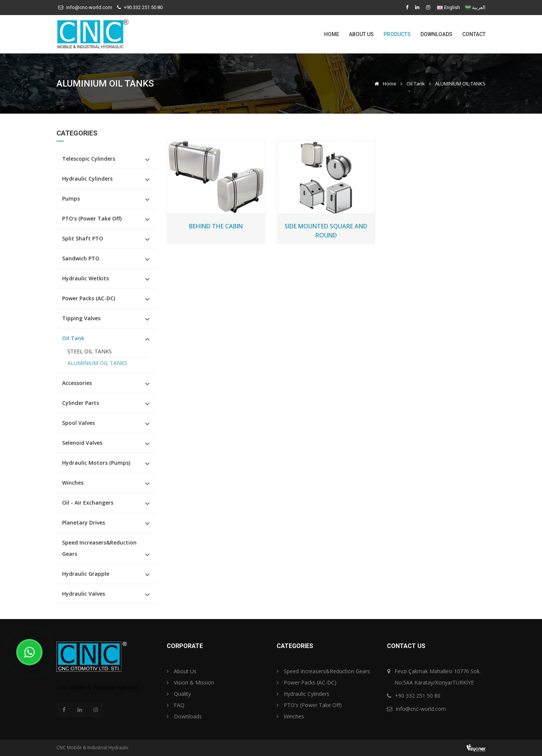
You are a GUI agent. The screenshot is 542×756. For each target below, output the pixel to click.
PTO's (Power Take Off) (92, 218)
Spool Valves (78, 423)
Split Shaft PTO (83, 238)
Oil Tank (416, 84)
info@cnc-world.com (89, 7)
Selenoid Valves (82, 443)
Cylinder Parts (81, 403)
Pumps (71, 199)
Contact (474, 34)
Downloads (436, 34)
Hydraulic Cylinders (87, 179)
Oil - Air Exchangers (88, 503)
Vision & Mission (190, 682)
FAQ (176, 705)
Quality (179, 694)
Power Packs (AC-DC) (89, 298)
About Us (361, 34)
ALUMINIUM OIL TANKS (97, 363)
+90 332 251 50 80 (143, 7)
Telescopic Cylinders (89, 159)
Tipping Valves (81, 318)
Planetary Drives (84, 523)
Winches (73, 483)
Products (397, 34)
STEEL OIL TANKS (90, 351)
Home (332, 34)
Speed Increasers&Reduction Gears (99, 548)
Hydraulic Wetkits (85, 278)
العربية (479, 7)
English (452, 7)
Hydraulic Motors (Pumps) (96, 463)
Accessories (77, 383)
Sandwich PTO (81, 258)
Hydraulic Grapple (86, 574)
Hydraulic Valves (84, 594)
